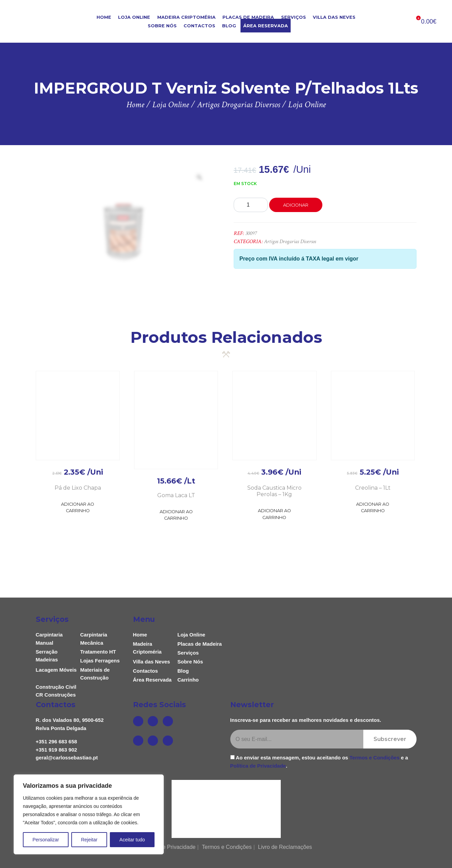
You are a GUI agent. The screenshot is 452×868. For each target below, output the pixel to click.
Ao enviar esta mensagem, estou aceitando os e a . (319, 761)
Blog (229, 26)
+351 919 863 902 (56, 750)
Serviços (294, 17)
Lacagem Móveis (56, 670)
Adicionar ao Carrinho (78, 507)
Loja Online (134, 17)
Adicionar (296, 205)
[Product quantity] (251, 205)
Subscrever (390, 739)
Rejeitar (89, 840)
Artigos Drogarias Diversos (290, 242)
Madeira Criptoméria (186, 17)
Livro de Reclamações (285, 847)
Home (104, 17)
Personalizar (46, 840)
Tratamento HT (98, 652)
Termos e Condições (375, 758)
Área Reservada (266, 26)
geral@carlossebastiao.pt (67, 758)
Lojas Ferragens (100, 661)
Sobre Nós (162, 26)
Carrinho (188, 680)
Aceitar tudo (132, 840)
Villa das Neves (334, 17)
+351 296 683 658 (56, 741)
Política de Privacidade (258, 766)
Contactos (199, 26)
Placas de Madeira (248, 17)
